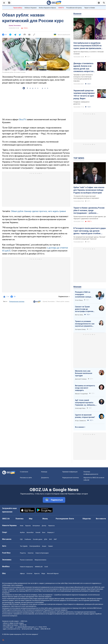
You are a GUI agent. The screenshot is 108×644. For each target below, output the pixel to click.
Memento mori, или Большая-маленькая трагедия (84, 373)
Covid (46, 567)
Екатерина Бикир (80, 329)
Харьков (28, 526)
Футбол (22, 532)
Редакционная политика (17, 302)
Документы (45, 478)
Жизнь (45, 519)
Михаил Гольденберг (81, 394)
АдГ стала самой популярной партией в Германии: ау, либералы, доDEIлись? (85, 403)
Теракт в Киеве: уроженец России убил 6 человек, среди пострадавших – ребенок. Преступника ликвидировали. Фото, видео (89, 211)
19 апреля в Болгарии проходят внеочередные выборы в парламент (86, 197)
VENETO (61, 8)
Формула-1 (51, 532)
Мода (43, 573)
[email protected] (27, 629)
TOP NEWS (79, 158)
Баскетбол (30, 532)
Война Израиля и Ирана (47, 8)
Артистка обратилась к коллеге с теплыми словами (89, 53)
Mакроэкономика (40, 560)
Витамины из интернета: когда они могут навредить (85, 388)
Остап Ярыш (79, 300)
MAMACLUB (39, 567)
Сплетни (29, 573)
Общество (87, 519)
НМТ (55, 539)
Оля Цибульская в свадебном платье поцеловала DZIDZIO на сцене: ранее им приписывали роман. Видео (87, 46)
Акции (44, 546)
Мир (31, 519)
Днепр (44, 526)
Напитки (31, 553)
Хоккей (38, 532)
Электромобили (35, 546)
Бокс (44, 532)
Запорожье (36, 526)
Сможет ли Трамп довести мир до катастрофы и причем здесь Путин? (84, 309)
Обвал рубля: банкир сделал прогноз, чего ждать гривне (38, 211)
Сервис (51, 546)
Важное (77, 14)
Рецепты (23, 553)
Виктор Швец (79, 315)
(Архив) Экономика (15, 26)
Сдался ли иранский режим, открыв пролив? (85, 416)
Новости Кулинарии (42, 553)
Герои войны (18, 8)
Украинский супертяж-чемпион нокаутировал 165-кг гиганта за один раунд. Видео (84, 94)
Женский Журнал (53, 573)
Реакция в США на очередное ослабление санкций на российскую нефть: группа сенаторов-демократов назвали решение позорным (84, 294)
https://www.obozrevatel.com (74, 583)
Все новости (101, 519)
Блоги (71, 519)
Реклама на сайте (26, 478)
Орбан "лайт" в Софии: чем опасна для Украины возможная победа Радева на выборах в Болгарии (89, 190)
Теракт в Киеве (90, 8)
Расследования (62, 519)
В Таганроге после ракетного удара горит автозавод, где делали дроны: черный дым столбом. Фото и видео (90, 231)
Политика (19, 519)
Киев (22, 526)
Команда (44, 472)
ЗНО (50, 539)
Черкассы (51, 526)
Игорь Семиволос (81, 421)
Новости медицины (27, 567)
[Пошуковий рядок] (104, 3)
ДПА (46, 539)
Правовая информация (70, 472)
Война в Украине (31, 8)
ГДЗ (21, 539)
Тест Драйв (24, 546)
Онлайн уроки (38, 539)
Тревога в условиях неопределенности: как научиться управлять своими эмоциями (85, 324)
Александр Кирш (80, 408)
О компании (24, 472)
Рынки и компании (26, 560)
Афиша (22, 573)
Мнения (77, 287)
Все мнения (79, 427)
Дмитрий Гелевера (81, 379)
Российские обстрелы (74, 8)
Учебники (28, 539)
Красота (37, 573)
